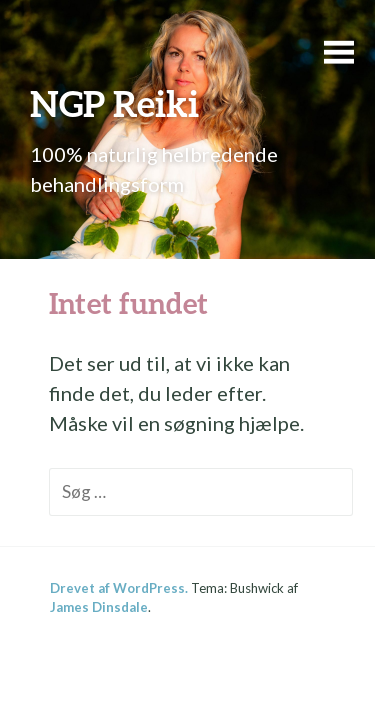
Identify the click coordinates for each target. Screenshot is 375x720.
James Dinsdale (99, 607)
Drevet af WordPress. (119, 588)
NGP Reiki (114, 103)
